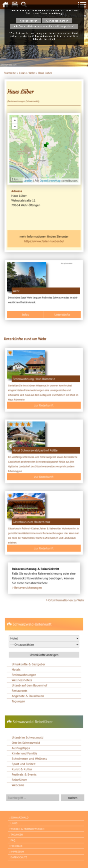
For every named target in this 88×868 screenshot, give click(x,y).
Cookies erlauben (29, 21)
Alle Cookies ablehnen (57, 21)
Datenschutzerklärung (51, 13)
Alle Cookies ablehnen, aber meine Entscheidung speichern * (44, 26)
